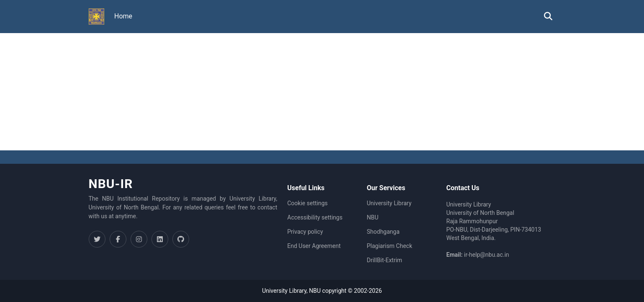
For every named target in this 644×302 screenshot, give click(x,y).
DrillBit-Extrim (385, 260)
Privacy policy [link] (305, 232)
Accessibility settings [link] (315, 217)
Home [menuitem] (123, 16)
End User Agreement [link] (314, 246)
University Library (389, 203)
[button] (97, 17)
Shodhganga (383, 232)
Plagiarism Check (390, 246)
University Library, (285, 291)
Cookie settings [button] (308, 203)
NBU (373, 217)
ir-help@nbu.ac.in (487, 255)
